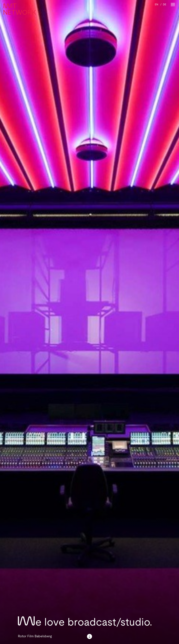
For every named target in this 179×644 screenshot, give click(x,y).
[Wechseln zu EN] (156, 5)
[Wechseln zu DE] (165, 5)
